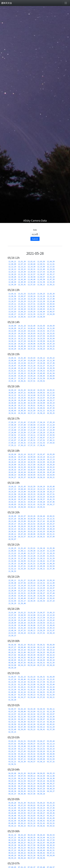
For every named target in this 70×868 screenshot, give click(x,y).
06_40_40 (41, 850)
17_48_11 (51, 440)
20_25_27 (51, 524)
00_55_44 (32, 665)
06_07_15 (12, 837)
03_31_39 (51, 751)
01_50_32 (41, 695)
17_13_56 (22, 427)
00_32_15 (51, 655)
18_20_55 (32, 462)
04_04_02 (41, 773)
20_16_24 (32, 521)
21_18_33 (51, 553)
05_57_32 (32, 826)
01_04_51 (41, 677)
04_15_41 (32, 778)
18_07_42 (22, 457)
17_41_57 (51, 438)
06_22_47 (41, 843)
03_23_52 (41, 749)
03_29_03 (32, 751)
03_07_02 (12, 744)
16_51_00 (32, 410)
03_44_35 (51, 756)
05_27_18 (32, 813)
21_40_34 (22, 563)
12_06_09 (12, 264)
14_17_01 (51, 331)
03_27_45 (22, 751)
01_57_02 (41, 697)
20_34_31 (22, 529)
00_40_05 (12, 660)
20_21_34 (22, 524)
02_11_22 (41, 711)
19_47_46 (51, 502)
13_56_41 (22, 317)
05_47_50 (51, 821)
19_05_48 (51, 486)
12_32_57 (32, 274)
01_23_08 (32, 684)
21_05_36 (51, 548)
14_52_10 (41, 346)
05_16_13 (41, 808)
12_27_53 (41, 272)
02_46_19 (12, 727)
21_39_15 (12, 563)
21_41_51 (32, 563)
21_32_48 (12, 561)
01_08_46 (22, 679)
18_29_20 (51, 464)
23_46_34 (12, 630)
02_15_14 (22, 714)
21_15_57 (32, 553)
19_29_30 (12, 497)
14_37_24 (22, 341)
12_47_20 (51, 279)
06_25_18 (12, 845)
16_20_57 (32, 398)
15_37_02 (12, 373)
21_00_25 (12, 548)
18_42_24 (12, 472)
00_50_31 (41, 663)
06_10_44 (41, 837)
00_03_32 (32, 645)
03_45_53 (12, 759)
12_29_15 (51, 272)
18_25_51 (22, 464)
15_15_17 (32, 363)
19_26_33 (41, 494)
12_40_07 (41, 277)
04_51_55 (32, 791)
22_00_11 (12, 580)
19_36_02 (12, 499)
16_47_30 (51, 408)
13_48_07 (51, 311)
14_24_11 (12, 336)
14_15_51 (41, 331)
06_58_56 (41, 858)
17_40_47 (41, 438)
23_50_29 (41, 630)
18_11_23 (51, 457)
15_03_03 (32, 358)
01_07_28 (12, 679)
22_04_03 (41, 580)
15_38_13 (22, 373)
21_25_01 (51, 556)
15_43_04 (12, 376)
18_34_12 (41, 467)
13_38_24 (22, 309)
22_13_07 (12, 585)
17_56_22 (22, 445)
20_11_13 (41, 519)
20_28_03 (22, 526)
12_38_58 (32, 277)
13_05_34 (51, 294)
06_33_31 (32, 848)
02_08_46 (22, 711)
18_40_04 (41, 470)
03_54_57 (32, 761)
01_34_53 (22, 689)
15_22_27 (41, 366)
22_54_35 (32, 601)
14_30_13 (12, 338)
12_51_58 (41, 282)
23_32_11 (51, 623)
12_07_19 (22, 264)
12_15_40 (41, 267)
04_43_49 (12, 789)
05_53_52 (51, 823)
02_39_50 (12, 724)
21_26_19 (12, 558)
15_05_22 (51, 358)
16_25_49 (22, 400)
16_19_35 (22, 398)
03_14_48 (22, 746)
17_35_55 (51, 435)
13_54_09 (51, 314)
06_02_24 (22, 835)
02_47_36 (22, 727)
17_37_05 (12, 438)
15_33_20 (32, 371)
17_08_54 (32, 425)
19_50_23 (22, 504)
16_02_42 (32, 390)
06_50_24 (22, 855)
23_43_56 (41, 628)
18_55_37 (22, 477)
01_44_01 (41, 692)
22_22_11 (32, 588)
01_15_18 (22, 682)
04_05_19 (51, 773)
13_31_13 (12, 306)
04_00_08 (12, 773)
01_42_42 (32, 692)
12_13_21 (22, 267)
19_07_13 (12, 489)
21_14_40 (22, 553)
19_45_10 (32, 502)
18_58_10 (41, 477)
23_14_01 (12, 618)
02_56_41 (41, 729)
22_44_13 (51, 596)
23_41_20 (22, 628)
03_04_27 (41, 741)
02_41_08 (22, 724)
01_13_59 (12, 682)
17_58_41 (41, 445)
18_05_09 (51, 454)
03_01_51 (22, 741)
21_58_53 (12, 571)
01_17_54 (41, 682)
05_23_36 (51, 810)
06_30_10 (51, 845)
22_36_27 (41, 593)
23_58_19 (51, 633)
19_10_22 (32, 489)
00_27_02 (12, 655)
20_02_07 (22, 516)
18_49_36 (22, 475)
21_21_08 (22, 556)
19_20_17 (51, 492)
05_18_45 (12, 810)
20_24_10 (41, 524)
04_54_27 (51, 791)
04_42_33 (51, 786)
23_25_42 (51, 620)
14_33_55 (41, 338)
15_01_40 (22, 358)
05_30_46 (12, 815)
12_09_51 (41, 264)
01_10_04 (32, 679)
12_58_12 (41, 284)
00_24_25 (41, 652)
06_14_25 (22, 840)
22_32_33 (12, 593)
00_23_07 (32, 652)
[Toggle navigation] (66, 3)
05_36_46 (12, 818)
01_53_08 (12, 697)
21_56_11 (41, 569)
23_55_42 (32, 633)
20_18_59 (51, 521)
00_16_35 (32, 650)
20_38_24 (51, 529)
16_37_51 (22, 405)
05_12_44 (12, 808)
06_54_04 (51, 855)
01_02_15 (22, 677)
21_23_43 (41, 556)
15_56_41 (22, 381)
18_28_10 (41, 464)
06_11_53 (51, 837)
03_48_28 (32, 759)
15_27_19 (32, 368)
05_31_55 (22, 815)
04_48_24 (51, 789)
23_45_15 (51, 628)
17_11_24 (51, 425)
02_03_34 (32, 709)
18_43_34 (22, 472)
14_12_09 (12, 331)
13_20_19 (22, 301)
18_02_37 (32, 454)
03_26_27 (12, 751)
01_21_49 (22, 684)
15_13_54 (22, 363)
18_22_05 (41, 462)
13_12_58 (12, 299)
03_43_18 (41, 756)
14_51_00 (32, 346)
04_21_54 (22, 781)
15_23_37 (51, 366)
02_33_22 (12, 722)
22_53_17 (22, 601)
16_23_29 (51, 398)
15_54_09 (51, 378)
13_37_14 (12, 309)
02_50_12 (41, 727)
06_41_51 (51, 850)
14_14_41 (32, 331)
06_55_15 (12, 858)
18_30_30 (12, 467)
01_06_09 (51, 677)
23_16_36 (32, 618)
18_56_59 (32, 477)
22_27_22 (22, 590)
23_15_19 (22, 618)
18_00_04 (12, 454)
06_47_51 (51, 853)
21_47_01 (22, 566)
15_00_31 (12, 358)
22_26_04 (12, 590)
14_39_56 (41, 341)
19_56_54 (22, 507)
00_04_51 (41, 645)
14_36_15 (12, 341)
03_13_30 (12, 746)
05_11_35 (51, 805)
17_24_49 (12, 432)
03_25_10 (51, 749)
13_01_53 (22, 294)
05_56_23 (22, 826)
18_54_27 (12, 477)
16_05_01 (51, 390)
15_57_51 (32, 381)
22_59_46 (22, 603)
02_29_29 (32, 719)
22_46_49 (22, 598)
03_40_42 (22, 756)
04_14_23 (22, 778)
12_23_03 (51, 269)
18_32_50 (32, 467)
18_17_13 (51, 459)
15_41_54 (51, 373)
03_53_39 (22, 761)
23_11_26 (41, 615)
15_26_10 (22, 368)
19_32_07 (32, 497)
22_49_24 (41, 598)
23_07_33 (12, 615)
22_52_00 (12, 601)
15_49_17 (12, 378)
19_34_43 (51, 497)
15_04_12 (41, 358)
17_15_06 (32, 427)
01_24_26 (41, 684)
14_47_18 (51, 344)
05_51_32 (32, 823)
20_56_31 (41, 536)
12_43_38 (22, 279)
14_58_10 (41, 349)
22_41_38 (32, 596)
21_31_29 (51, 558)
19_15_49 (22, 492)
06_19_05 (12, 843)
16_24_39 (12, 400)
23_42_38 (32, 628)
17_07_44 (22, 425)
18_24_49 (12, 464)
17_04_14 (41, 422)
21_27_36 (22, 558)
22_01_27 (22, 580)
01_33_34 (12, 689)
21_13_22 (12, 553)
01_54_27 (22, 697)
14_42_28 (12, 344)
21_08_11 (22, 551)
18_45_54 (41, 472)
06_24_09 (51, 843)
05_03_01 (32, 803)
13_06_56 (12, 296)
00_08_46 (22, 647)
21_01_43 (22, 548)
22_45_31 (12, 598)
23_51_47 (51, 630)
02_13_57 (12, 714)
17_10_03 (41, 425)
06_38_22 (22, 850)
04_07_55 (22, 776)
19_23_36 (22, 494)
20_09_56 (32, 519)
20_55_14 (32, 536)
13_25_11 (12, 304)
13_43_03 (12, 311)
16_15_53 (41, 395)
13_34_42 (41, 306)
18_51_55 (41, 475)
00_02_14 (22, 645)
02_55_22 (32, 729)
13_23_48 (51, 301)
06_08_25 (22, 837)
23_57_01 (41, 633)
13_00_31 (12, 294)
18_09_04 (32, 457)
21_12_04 (51, 551)
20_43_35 (41, 531)
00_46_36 (12, 663)
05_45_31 (32, 821)
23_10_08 (32, 615)
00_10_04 (32, 647)
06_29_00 (41, 845)
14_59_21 (51, 349)
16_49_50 (22, 410)
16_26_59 (32, 400)
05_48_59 (12, 823)
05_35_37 (51, 815)
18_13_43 (22, 459)
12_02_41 (32, 261)
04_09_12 (32, 776)
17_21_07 (32, 430)
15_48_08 (51, 376)
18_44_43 (32, 472)
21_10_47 (41, 551)
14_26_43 (32, 336)
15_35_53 (51, 371)
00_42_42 (32, 660)
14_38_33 (32, 341)
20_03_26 (32, 516)
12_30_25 (12, 274)
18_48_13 (12, 475)
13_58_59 (41, 317)
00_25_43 (51, 652)
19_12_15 (41, 489)
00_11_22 (41, 647)
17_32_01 (22, 435)
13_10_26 (41, 296)
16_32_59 (32, 403)
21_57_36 (51, 569)
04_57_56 (32, 794)
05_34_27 (41, 815)
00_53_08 (12, 665)
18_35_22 (51, 467)
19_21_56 (12, 494)
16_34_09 (41, 403)
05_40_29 (41, 818)
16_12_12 (12, 395)
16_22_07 (41, 398)
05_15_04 (32, 808)
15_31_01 (12, 371)
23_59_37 (12, 635)
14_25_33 (22, 336)
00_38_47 (51, 657)
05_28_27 (41, 813)
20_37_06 (41, 529)
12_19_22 (22, 269)
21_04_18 (41, 548)
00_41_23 (22, 660)
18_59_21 (51, 477)
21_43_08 (41, 563)
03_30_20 (41, 751)
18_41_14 (51, 470)
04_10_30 (41, 776)
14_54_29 (12, 349)
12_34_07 (41, 274)
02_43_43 (41, 724)
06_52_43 (41, 855)
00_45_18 (51, 660)
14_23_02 (51, 333)
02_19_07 (51, 714)
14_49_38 (22, 346)
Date (35, 230)
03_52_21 (12, 761)
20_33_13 (12, 529)
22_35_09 (32, 593)
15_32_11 (22, 371)
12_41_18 (51, 277)
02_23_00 (32, 717)
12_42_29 (12, 279)
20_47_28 (22, 534)
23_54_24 (22, 633)
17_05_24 (51, 422)
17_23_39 (51, 430)
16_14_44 (32, 395)
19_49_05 (12, 504)
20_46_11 (12, 534)
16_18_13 (12, 398)
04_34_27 (51, 783)
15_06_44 (12, 360)
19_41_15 (51, 499)
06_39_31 (32, 850)
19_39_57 (41, 499)
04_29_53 (22, 783)
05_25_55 (22, 813)
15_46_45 (41, 376)
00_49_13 (32, 663)
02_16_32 (32, 714)
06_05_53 (51, 835)
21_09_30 (32, 551)
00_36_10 (32, 657)
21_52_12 (12, 569)
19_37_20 (22, 499)
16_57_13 (32, 413)
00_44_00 (41, 660)
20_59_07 (12, 539)
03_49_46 (41, 759)
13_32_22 (22, 306)
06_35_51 (51, 848)
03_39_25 (12, 756)
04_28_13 (12, 783)
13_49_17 (12, 314)
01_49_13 (32, 695)
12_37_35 (22, 277)
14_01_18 (22, 326)
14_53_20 (51, 346)
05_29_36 (51, 813)
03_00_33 (12, 741)
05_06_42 (12, 805)
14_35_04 (51, 338)
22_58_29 (12, 603)
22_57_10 (51, 601)
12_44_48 (32, 279)
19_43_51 (22, 502)
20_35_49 (32, 529)
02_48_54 (32, 727)
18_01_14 (22, 454)
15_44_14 (22, 376)
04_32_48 (41, 783)
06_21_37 (32, 843)
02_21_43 (22, 717)
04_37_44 (22, 786)
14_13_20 (22, 331)
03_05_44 (51, 741)
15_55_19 (12, 381)
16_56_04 (22, 413)
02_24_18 (41, 717)
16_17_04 (51, 395)
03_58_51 (12, 764)
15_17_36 (51, 363)
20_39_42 (12, 531)
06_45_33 (32, 853)
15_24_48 (12, 368)
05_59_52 (51, 826)
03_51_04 (51, 759)
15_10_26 (41, 360)
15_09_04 (32, 360)
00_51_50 (51, 663)
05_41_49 (51, 818)
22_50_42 (51, 598)
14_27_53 (41, 336)
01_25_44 (51, 684)
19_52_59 (41, 504)
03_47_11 (22, 759)
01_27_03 (12, 687)
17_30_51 (12, 435)
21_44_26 (51, 563)
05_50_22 (22, 823)
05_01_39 (22, 803)
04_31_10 (32, 783)
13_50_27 (22, 314)
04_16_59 (41, 778)
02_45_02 (51, 724)
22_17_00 (41, 585)
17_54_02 (51, 443)
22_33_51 (22, 593)
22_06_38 (12, 583)
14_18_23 (12, 333)
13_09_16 (32, 296)
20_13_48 (12, 521)
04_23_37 (32, 781)
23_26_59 (12, 623)
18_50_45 (32, 475)
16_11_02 (51, 393)
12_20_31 (32, 269)
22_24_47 (51, 588)
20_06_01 (51, 516)
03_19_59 (12, 749)
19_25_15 (32, 494)
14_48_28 (12, 346)
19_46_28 (41, 502)
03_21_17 (22, 749)
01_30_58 (41, 687)
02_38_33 (51, 722)
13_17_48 (51, 299)
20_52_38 (12, 536)
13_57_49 (32, 317)
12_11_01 (51, 264)
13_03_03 (32, 294)
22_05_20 (51, 580)
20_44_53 (51, 531)
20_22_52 (32, 524)
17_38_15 (22, 438)
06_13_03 (12, 840)
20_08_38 (22, 519)
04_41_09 (41, 786)
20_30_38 (41, 526)
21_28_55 (32, 558)
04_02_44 (32, 773)
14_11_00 (51, 328)
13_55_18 (12, 317)
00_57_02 (41, 665)
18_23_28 (51, 462)
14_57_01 (32, 349)
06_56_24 (22, 858)
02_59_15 (12, 732)
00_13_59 (12, 650)
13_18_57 (12, 301)
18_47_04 (51, 472)
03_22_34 (32, 749)
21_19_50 (12, 556)
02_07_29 (12, 711)
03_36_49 (41, 754)
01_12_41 (51, 679)
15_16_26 (41, 363)
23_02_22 (22, 612)
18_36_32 (12, 470)
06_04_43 (41, 835)
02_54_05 (22, 729)
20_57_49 (51, 536)
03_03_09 (32, 741)
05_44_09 (22, 821)
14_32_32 (32, 338)
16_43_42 (22, 408)
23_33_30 (12, 625)
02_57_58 (51, 729)
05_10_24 (41, 805)
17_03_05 (32, 422)
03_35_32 (32, 754)
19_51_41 (32, 504)
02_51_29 (51, 727)
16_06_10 (12, 393)
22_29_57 (41, 590)
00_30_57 (41, 655)
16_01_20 (22, 390)
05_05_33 (51, 803)
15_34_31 (41, 371)
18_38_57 (32, 470)
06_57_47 (32, 858)
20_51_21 (51, 534)
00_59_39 (12, 668)
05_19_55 (22, 810)
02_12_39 (51, 711)
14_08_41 (32, 328)
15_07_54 (22, 360)
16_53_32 (51, 410)
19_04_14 (41, 486)
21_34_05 (22, 561)
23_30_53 (41, 623)
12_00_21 (12, 261)
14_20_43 (32, 333)
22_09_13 (32, 583)
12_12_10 (12, 267)
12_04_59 (51, 261)
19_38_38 (32, 499)
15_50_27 (22, 378)
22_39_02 (12, 596)
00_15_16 (22, 650)
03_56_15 (41, 761)
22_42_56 (41, 596)
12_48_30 (12, 282)
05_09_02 (32, 805)
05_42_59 (12, 821)
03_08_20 (22, 744)
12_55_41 (22, 284)
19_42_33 (12, 502)
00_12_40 (51, 647)
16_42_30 (12, 408)
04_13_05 (12, 778)
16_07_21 (22, 393)
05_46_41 (41, 821)
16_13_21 (22, 395)
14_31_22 (22, 338)
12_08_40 (32, 264)
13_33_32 (32, 306)
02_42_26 (32, 724)
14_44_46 (32, 344)
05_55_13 (12, 826)
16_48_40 (12, 410)
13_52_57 (41, 314)
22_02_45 (32, 580)
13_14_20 (22, 299)
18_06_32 (12, 457)
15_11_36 (51, 360)
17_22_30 (41, 430)
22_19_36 (12, 588)
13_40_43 (41, 309)
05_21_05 (32, 810)
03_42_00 (32, 756)
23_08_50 (22, 615)
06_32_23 (22, 848)
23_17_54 (41, 618)
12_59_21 (51, 284)
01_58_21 (51, 697)
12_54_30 (12, 284)
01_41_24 (22, 692)
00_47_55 (22, 663)
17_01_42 (22, 422)
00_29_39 (32, 655)
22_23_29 (41, 588)
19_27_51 (51, 494)
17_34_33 (41, 435)
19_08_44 (22, 489)
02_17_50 (41, 714)
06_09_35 (32, 837)
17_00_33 (12, 422)
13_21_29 (32, 301)
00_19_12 (51, 650)
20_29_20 (32, 526)
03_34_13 (22, 754)
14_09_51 (41, 328)
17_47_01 (41, 440)
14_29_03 (51, 336)
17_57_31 (32, 445)
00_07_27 (12, 647)
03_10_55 (41, 744)
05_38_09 (22, 818)
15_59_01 (41, 381)
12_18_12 (12, 269)
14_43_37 (22, 344)
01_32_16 (51, 687)
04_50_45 (22, 791)
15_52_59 (41, 378)
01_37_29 (41, 689)
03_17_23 (41, 746)
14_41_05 (51, 341)
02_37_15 (41, 722)
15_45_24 (32, 376)
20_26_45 (12, 526)
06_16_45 (41, 840)
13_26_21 (22, 304)
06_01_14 (12, 835)
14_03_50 (41, 326)
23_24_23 (41, 620)
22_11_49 (51, 583)
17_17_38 (51, 427)
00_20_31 (12, 652)
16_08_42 (32, 393)
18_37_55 (22, 470)
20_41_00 (22, 531)
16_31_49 (22, 403)
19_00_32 (12, 486)
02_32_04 (51, 719)
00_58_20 (51, 665)
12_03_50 (41, 261)
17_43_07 (12, 440)
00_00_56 (12, 645)
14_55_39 (22, 349)
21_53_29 (22, 569)
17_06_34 (12, 425)
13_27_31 (32, 304)
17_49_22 (12, 443)
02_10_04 (32, 711)
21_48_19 (32, 566)
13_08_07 (22, 296)
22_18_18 (51, 585)
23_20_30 (12, 620)
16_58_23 (41, 413)
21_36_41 (41, 561)
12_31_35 (22, 274)
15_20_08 (22, 366)
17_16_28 (41, 427)
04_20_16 (12, 781)
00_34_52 (22, 657)
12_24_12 (12, 272)
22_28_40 (32, 590)
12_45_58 (41, 279)
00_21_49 (22, 652)
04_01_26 (22, 773)
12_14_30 (32, 267)
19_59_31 (41, 507)
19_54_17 (51, 504)
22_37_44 (51, 593)
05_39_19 (32, 818)
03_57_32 (51, 761)
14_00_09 (12, 326)
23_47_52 (22, 630)
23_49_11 (32, 630)
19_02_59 (32, 486)
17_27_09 (32, 432)
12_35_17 (51, 274)
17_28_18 (41, 432)
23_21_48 (22, 620)
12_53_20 (51, 282)
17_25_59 (22, 432)
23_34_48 (22, 625)
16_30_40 (12, 403)
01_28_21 (22, 687)
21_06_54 (12, 551)
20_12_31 (51, 519)
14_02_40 (32, 326)
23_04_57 (41, 612)
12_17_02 (51, 267)
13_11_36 (51, 296)
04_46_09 (32, 789)
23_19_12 (51, 618)
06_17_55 (51, 840)
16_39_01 (32, 405)
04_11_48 (51, 776)
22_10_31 (41, 583)
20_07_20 (12, 519)
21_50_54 (51, 566)
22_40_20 (22, 596)
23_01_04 (12, 612)
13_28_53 (41, 304)
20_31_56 (51, 526)
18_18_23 (12, 462)
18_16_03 (41, 459)
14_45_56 (41, 344)
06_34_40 (41, 848)
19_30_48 (22, 497)
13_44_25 (22, 311)
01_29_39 (32, 687)
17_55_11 (12, 445)
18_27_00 (32, 464)
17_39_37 (32, 438)
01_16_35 (32, 682)
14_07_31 (22, 328)
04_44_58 (22, 789)
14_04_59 (51, 326)
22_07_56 (22, 583)
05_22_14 (41, 810)
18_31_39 (22, 467)
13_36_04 (51, 306)
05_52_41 (41, 823)
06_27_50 (32, 845)
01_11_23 (41, 679)
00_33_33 (12, 657)
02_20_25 (12, 717)
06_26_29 (22, 845)
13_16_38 (41, 299)
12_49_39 (22, 282)
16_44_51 (32, 408)
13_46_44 (41, 311)
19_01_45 (22, 486)
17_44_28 (22, 440)
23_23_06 (32, 620)
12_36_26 (12, 277)
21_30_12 (41, 558)
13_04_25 (41, 294)
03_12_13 (51, 744)
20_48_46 (32, 534)
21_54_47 (32, 569)
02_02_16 (22, 709)
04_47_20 (41, 789)
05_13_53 (22, 808)
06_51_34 (32, 855)
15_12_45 (12, 363)
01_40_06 (12, 692)
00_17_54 (41, 650)
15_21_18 (32, 366)
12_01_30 (22, 261)
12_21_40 (41, 269)
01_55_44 (32, 697)
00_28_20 (22, 655)
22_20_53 (22, 588)
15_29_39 (51, 368)
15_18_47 (12, 366)
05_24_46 (12, 813)
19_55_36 (12, 507)
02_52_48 (12, 729)
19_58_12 (32, 507)
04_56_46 (22, 794)
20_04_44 (41, 516)
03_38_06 (51, 754)
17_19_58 (22, 430)
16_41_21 (51, 405)
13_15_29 (32, 299)
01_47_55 (22, 695)
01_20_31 (12, 684)
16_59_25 (51, 413)
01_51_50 (51, 695)
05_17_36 (51, 808)
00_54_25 (22, 665)
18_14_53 (32, 459)
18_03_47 (41, 454)
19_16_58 (32, 492)
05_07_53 (22, 805)
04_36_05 (12, 786)
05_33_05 (32, 815)
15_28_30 (41, 368)
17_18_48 (12, 430)
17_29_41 (51, 432)
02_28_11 (22, 719)
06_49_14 (12, 855)
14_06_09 (12, 328)
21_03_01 (32, 548)
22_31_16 (51, 590)
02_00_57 (12, 709)
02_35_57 (32, 722)
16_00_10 (12, 390)
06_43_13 (12, 853)
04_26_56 (51, 781)
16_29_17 (51, 400)
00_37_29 (41, 657)
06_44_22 (22, 853)
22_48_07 (32, 598)
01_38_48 (51, 689)
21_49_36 (41, 566)
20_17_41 (41, 521)
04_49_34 (12, 791)
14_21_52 (41, 333)
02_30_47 (41, 719)
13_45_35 (32, 311)
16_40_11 (41, 405)
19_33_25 (41, 497)
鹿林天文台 (7, 3)
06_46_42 (41, 853)
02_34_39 (22, 722)
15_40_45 (41, 373)
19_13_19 (51, 489)
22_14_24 (22, 585)
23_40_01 (12, 628)
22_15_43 (32, 585)
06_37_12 (12, 850)
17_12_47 (12, 427)
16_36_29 (12, 405)
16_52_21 (41, 410)
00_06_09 (51, 645)
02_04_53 (41, 709)
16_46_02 (41, 408)
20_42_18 (32, 531)
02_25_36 (51, 717)
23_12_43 (51, 615)
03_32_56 (12, 754)
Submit (35, 239)
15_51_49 (32, 378)
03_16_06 (32, 746)
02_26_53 (12, 719)
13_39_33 (32, 309)
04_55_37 (12, 794)
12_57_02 (32, 284)
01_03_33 (32, 677)
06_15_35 (32, 840)
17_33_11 (32, 435)
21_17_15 (41, 553)
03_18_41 (51, 746)
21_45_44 (12, 566)
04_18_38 (51, 778)
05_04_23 (41, 803)
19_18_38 (41, 492)
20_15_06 (22, 521)
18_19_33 (22, 462)
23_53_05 (12, 633)
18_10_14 (41, 457)
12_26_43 (32, 272)
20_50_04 (41, 534)
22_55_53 (41, 601)
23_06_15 (51, 612)
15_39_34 (32, 373)
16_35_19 (51, 403)
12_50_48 (32, 282)
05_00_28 (12, 803)
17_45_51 (32, 440)
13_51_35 (32, 314)
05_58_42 (41, 826)
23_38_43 (51, 625)
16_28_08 (41, 400)
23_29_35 (32, 623)
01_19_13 (51, 682)
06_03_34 (32, 835)
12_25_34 (22, 272)
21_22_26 (32, 556)
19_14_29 (12, 492)
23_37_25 (41, 625)
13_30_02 (51, 304)
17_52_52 (41, 443)
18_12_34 (12, 459)
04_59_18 (41, 794)
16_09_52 (41, 393)
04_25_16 (41, 781)
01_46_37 (12, 695)
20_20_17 (12, 524)
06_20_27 (22, 843)
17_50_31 (22, 443)
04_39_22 (32, 786)
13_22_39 (41, 301)
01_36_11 (32, 689)
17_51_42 (32, 443)
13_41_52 (51, 309)
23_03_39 (32, 612)
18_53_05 (51, 475)
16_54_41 (12, 413)
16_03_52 (41, 390)
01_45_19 (51, 692)
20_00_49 (12, 516)
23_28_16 (22, 623)
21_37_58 (51, 561)
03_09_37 (32, 744)
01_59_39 (12, 700)
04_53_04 (41, 791)
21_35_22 (32, 561)
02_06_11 (51, 709)
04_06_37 (12, 776)
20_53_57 (22, 536)
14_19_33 (22, 333)
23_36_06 (32, 625)
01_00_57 (12, 677)
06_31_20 (12, 848)
